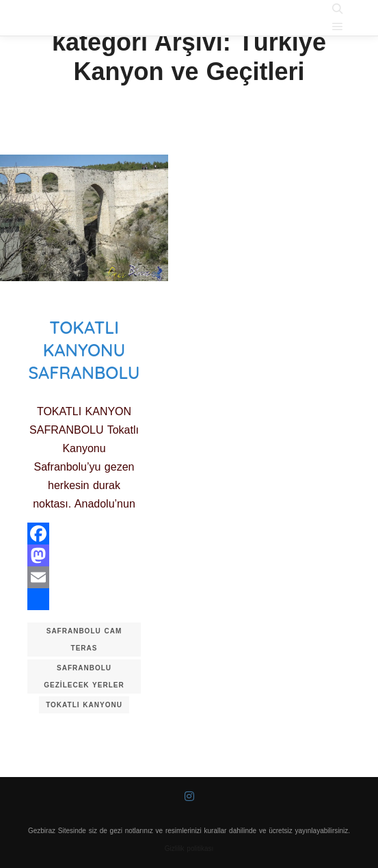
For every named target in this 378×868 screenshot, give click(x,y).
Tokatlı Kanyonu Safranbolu (84, 350)
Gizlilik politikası (189, 849)
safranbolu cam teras (84, 640)
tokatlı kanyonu (84, 705)
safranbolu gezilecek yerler (84, 676)
